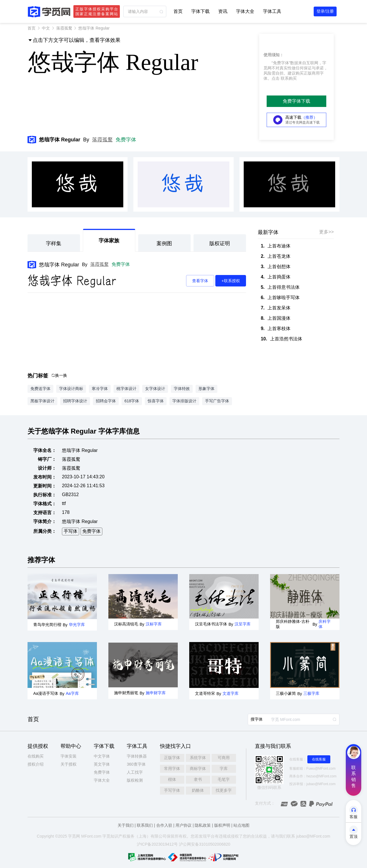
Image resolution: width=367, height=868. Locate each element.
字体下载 (200, 11)
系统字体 (198, 758)
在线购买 (36, 756)
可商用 (224, 758)
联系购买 (289, 78)
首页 (178, 11)
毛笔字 (224, 779)
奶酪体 (198, 790)
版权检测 (135, 780)
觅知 (110, 836)
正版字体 (172, 758)
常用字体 (172, 768)
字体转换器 (137, 756)
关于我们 (126, 825)
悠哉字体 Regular (59, 265)
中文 (46, 28)
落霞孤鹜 (64, 28)
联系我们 (145, 825)
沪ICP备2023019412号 (157, 844)
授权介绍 (36, 764)
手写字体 (172, 790)
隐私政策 (203, 825)
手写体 (71, 531)
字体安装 (69, 756)
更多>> (326, 232)
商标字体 (198, 768)
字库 (224, 768)
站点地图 (241, 825)
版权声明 (222, 825)
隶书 (198, 779)
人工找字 (135, 772)
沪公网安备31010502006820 (205, 844)
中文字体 (102, 756)
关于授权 (69, 764)
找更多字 (224, 790)
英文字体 (102, 764)
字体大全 (245, 11)
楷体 (172, 779)
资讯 (223, 11)
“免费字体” (281, 63)
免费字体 (126, 140)
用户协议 (183, 825)
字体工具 (272, 11)
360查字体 (136, 764)
